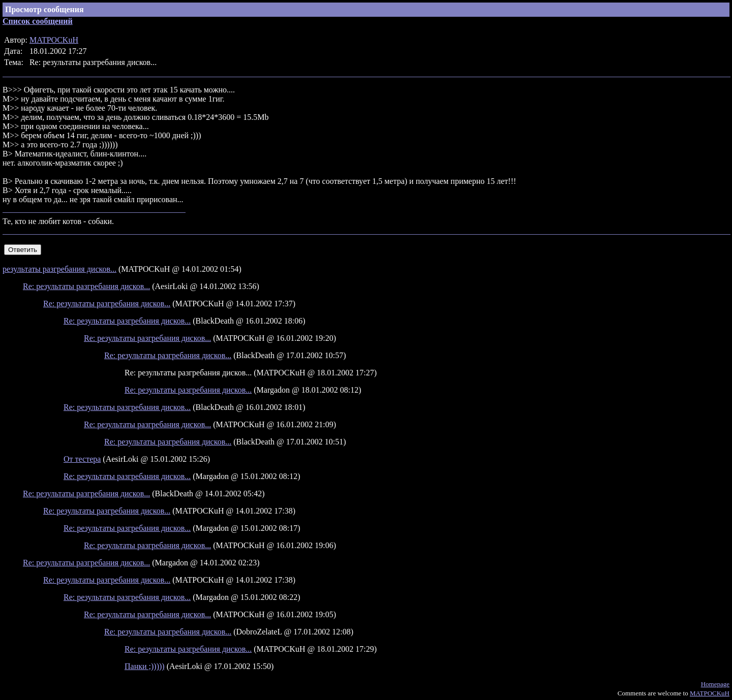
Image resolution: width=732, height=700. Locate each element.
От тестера (82, 459)
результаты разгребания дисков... (59, 269)
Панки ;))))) (145, 666)
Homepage (715, 684)
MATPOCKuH (54, 40)
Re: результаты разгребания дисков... (86, 286)
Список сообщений (38, 21)
